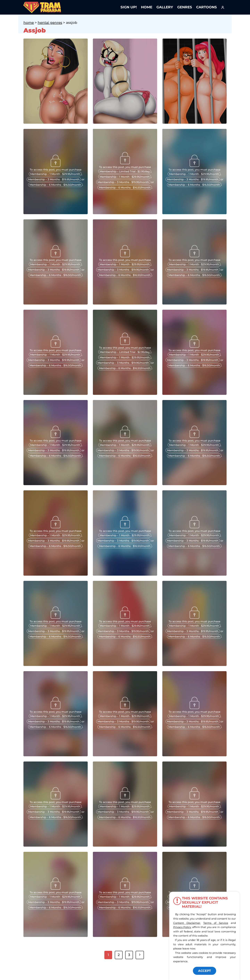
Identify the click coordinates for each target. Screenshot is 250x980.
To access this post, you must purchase (56, 170)
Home (147, 7)
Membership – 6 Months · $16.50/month (55, 185)
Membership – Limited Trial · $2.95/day (125, 171)
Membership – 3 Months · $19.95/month (54, 179)
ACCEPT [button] (205, 971)
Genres (185, 7)
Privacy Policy (182, 927)
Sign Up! (129, 7)
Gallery (165, 7)
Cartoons (207, 7)
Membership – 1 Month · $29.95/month (55, 174)
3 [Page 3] (129, 955)
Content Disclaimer (187, 923)
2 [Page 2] (119, 955)
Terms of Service (216, 923)
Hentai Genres (50, 23)
